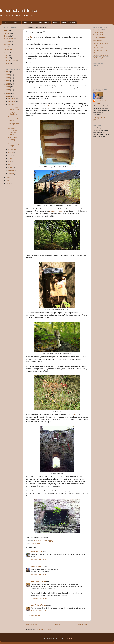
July (10, 156)
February (12, 171)
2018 (8, 78)
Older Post (83, 624)
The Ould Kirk (98, 32)
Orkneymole (98, 40)
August (11, 153)
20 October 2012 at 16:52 (40, 611)
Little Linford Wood (10, 61)
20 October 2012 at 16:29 (40, 575)
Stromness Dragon (100, 38)
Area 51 (29, 37)
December (12, 99)
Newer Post (31, 624)
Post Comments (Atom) (43, 629)
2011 (8, 177)
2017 (8, 81)
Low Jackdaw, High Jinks (13, 113)
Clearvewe (52, 106)
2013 (8, 93)
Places (56, 23)
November (12, 102)
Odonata (16, 23)
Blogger (69, 638)
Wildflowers (8, 44)
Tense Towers (44, 23)
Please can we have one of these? (13, 119)
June (10, 159)
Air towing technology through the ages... (13, 131)
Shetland (7, 63)
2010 (8, 180)
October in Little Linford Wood (13, 108)
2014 (8, 90)
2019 (8, 75)
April (10, 165)
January (11, 174)
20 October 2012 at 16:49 (40, 598)
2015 (8, 87)
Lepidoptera (8, 50)
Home (7, 23)
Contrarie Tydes (99, 58)
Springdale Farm (56, 211)
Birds (33, 23)
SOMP (72, 23)
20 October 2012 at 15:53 (40, 560)
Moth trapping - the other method (13, 139)
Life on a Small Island (101, 55)
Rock (38, 543)
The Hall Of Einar (99, 35)
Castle (73, 415)
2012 (8, 96)
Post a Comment (34, 615)
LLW (64, 23)
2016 (8, 84)
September (12, 149)
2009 (8, 184)
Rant (25, 23)
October (11, 105)
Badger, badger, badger (13, 145)
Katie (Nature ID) (37, 552)
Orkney (6, 36)
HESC (6, 52)
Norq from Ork (98, 48)
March (11, 168)
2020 (8, 72)
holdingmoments (37, 566)
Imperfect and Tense (19, 11)
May (10, 162)
